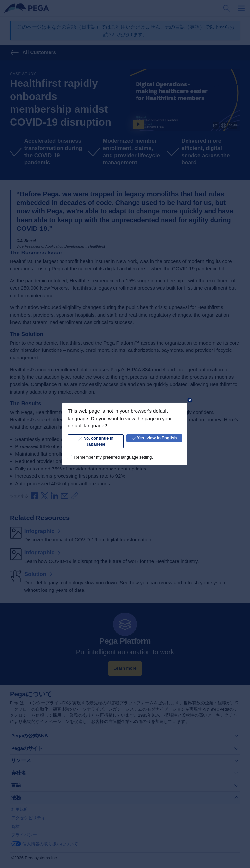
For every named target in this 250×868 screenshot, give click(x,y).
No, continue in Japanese (96, 441)
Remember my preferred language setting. (113, 457)
